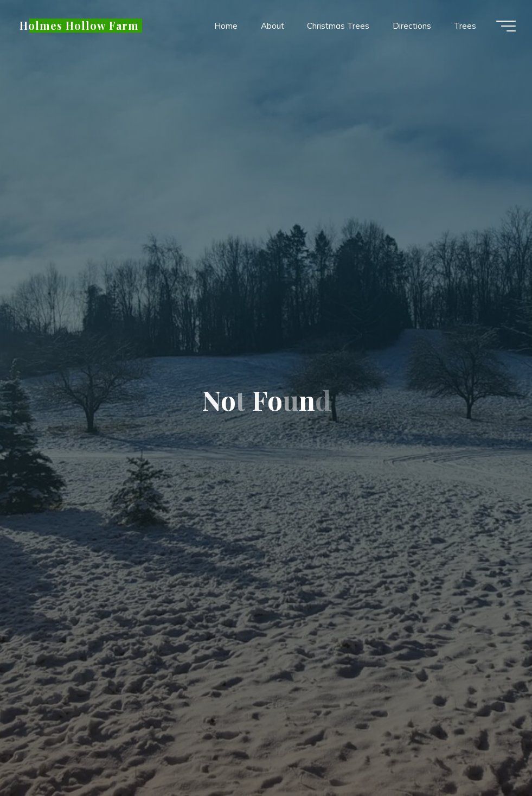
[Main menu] (506, 26)
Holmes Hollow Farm (79, 26)
